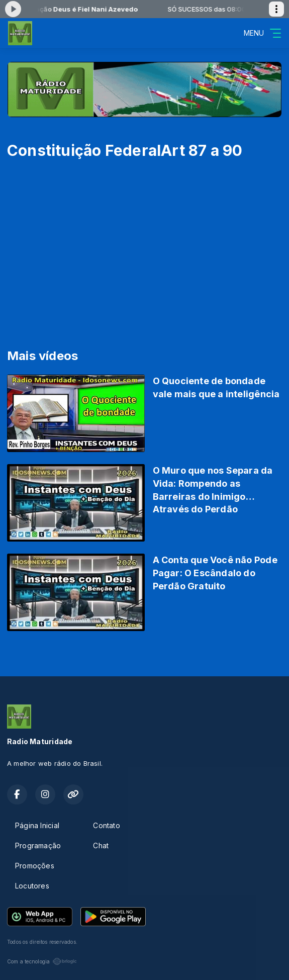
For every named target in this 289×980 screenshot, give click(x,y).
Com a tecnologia (42, 961)
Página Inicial (37, 825)
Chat (101, 845)
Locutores (32, 886)
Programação (38, 845)
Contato (106, 825)
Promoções (35, 866)
